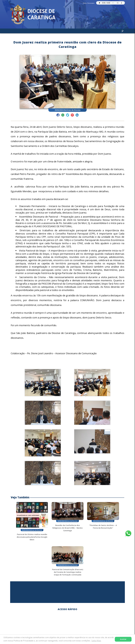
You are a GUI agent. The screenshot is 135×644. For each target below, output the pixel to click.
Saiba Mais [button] (96, 641)
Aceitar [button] (123, 639)
